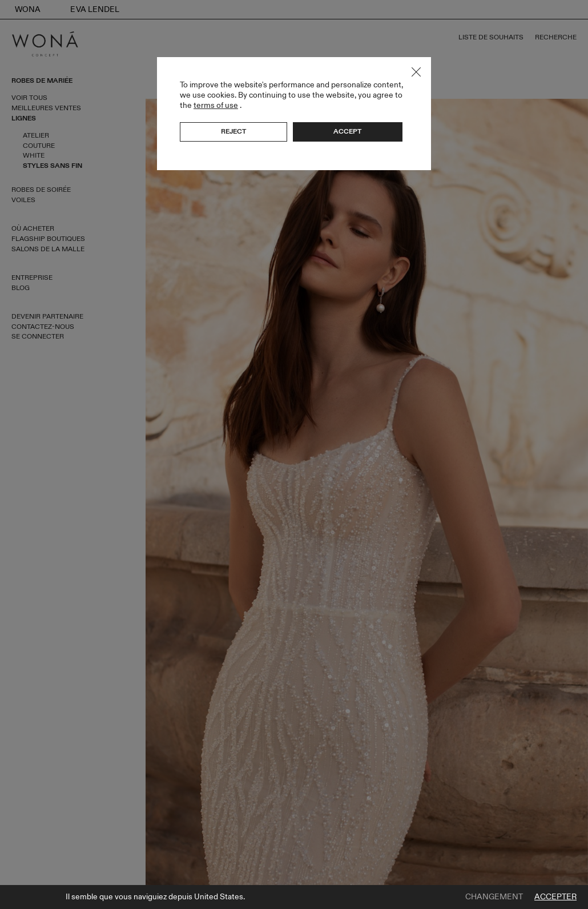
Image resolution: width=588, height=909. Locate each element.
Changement (494, 897)
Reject (233, 131)
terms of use (216, 105)
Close (416, 72)
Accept (347, 131)
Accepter (555, 897)
